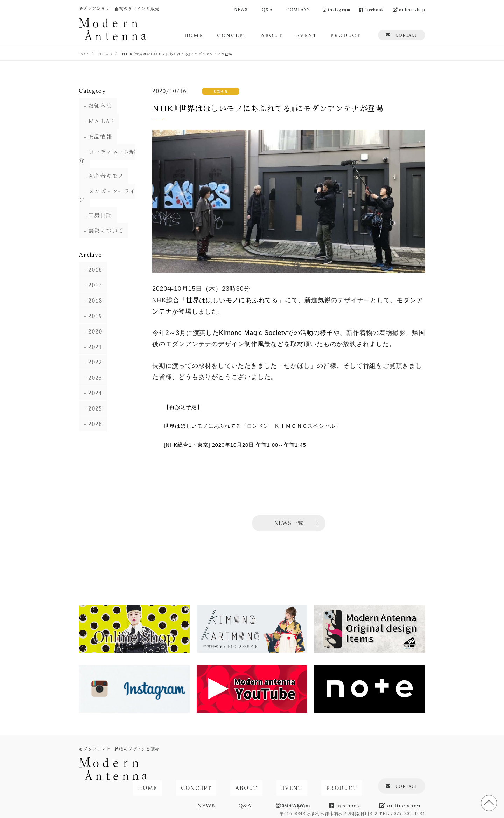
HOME (194, 35)
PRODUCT (345, 35)
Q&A (267, 9)
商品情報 (95, 137)
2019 (90, 299)
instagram (337, 9)
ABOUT (271, 35)
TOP (486, 800)
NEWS (241, 9)
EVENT (306, 35)
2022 (90, 345)
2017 (90, 268)
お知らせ (95, 106)
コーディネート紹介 (110, 152)
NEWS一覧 (289, 523)
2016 (90, 253)
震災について (101, 214)
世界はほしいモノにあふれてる (232, 300)
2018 (91, 284)
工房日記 (95, 198)
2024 (90, 376)
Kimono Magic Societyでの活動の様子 (276, 333)
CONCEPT (232, 35)
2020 (90, 314)
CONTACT (402, 35)
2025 (90, 391)
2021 (90, 330)
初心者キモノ (101, 168)
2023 (90, 361)
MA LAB (97, 121)
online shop (409, 9)
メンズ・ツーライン (110, 183)
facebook (372, 9)
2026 (90, 407)
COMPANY (298, 9)
